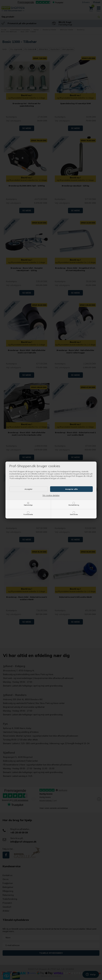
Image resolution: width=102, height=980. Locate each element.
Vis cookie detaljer (51, 495)
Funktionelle (28, 514)
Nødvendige (28, 505)
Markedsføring (74, 505)
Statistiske (74, 514)
